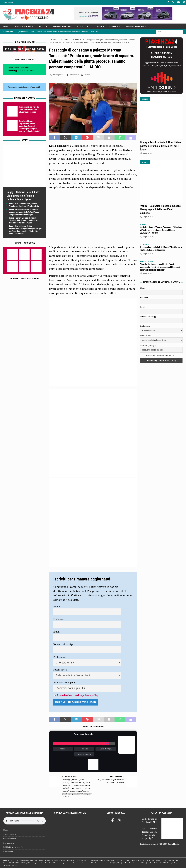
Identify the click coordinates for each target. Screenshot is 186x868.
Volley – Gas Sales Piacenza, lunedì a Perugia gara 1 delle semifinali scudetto (160, 209)
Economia (99, 26)
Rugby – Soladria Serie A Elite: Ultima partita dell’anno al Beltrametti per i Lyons (23, 196)
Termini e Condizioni (11, 865)
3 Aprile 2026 (148, 153)
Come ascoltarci (10, 839)
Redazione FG (74, 75)
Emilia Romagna (106, 749)
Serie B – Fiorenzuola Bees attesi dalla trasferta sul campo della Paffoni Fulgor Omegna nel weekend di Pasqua (24, 212)
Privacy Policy (172, 863)
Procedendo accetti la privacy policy (78, 695)
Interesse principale (64, 682)
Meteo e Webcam (135, 26)
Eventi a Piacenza (62, 26)
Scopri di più (148, 838)
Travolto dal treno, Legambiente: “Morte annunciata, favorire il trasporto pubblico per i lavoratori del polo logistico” (30, 126)
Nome (57, 606)
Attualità (83, 26)
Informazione (9, 843)
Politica (114, 26)
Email (57, 632)
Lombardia (84, 749)
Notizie (64, 40)
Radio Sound (8, 2)
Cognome (59, 619)
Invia (33, 71)
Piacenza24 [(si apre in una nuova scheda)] (35, 87)
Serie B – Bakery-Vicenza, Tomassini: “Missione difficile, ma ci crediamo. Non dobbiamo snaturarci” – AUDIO (24, 220)
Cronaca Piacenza (24, 26)
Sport (42, 26)
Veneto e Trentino (84, 754)
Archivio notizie (10, 834)
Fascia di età (60, 670)
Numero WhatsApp (64, 644)
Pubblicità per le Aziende (13, 847)
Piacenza (63, 749)
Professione (60, 657)
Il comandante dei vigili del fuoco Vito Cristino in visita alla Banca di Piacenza (29, 109)
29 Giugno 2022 (59, 75)
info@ (152, 835)
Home (6, 26)
